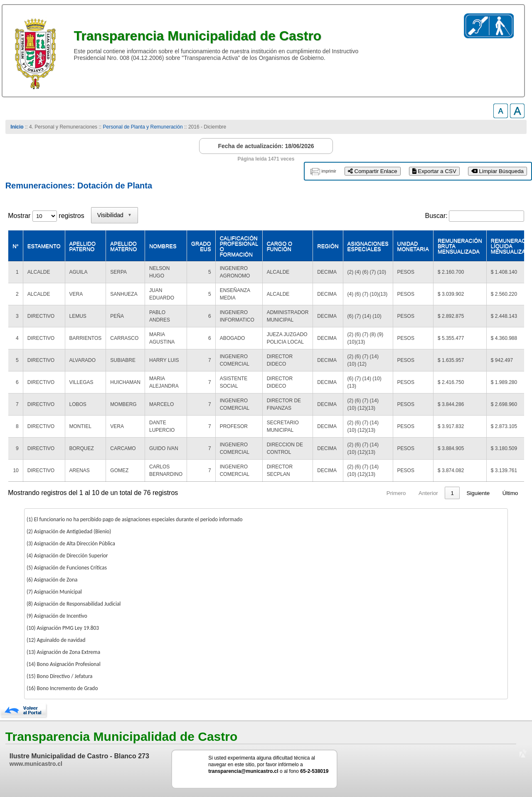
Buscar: (436, 216)
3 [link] (385, 493)
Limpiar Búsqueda (498, 171)
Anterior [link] (329, 493)
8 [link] (452, 493)
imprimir (329, 171)
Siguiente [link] (478, 493)
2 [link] (369, 493)
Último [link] (510, 493)
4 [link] (400, 493)
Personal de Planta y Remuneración (143, 127)
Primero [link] (297, 493)
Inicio (17, 127)
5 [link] (416, 493)
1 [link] (353, 493)
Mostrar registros (46, 216)
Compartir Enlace (373, 171)
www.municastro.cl (36, 764)
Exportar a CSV (434, 171)
